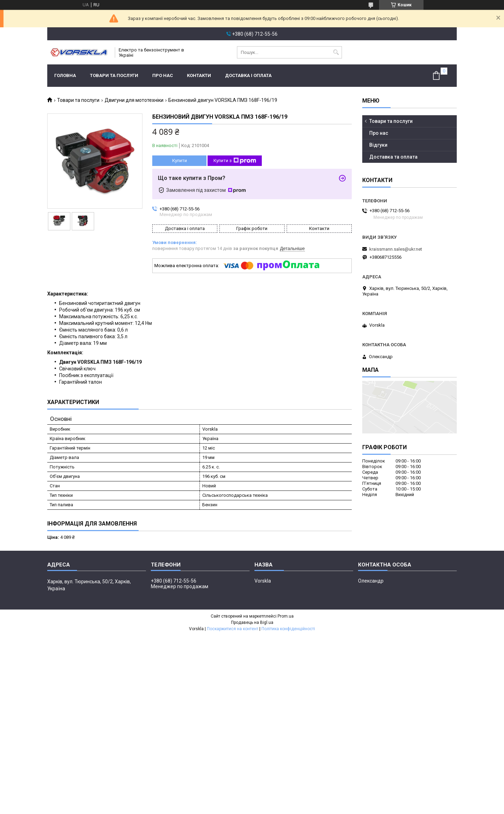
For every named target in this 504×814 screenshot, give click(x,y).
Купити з (235, 161)
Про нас (163, 75)
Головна (65, 75)
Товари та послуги (114, 75)
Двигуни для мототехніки (134, 100)
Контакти (199, 75)
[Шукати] (336, 52)
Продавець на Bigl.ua (252, 622)
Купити (180, 161)
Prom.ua (286, 616)
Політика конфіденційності (288, 629)
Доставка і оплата (248, 75)
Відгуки (378, 145)
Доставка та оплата (393, 157)
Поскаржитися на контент (233, 629)
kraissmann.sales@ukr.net (396, 249)
